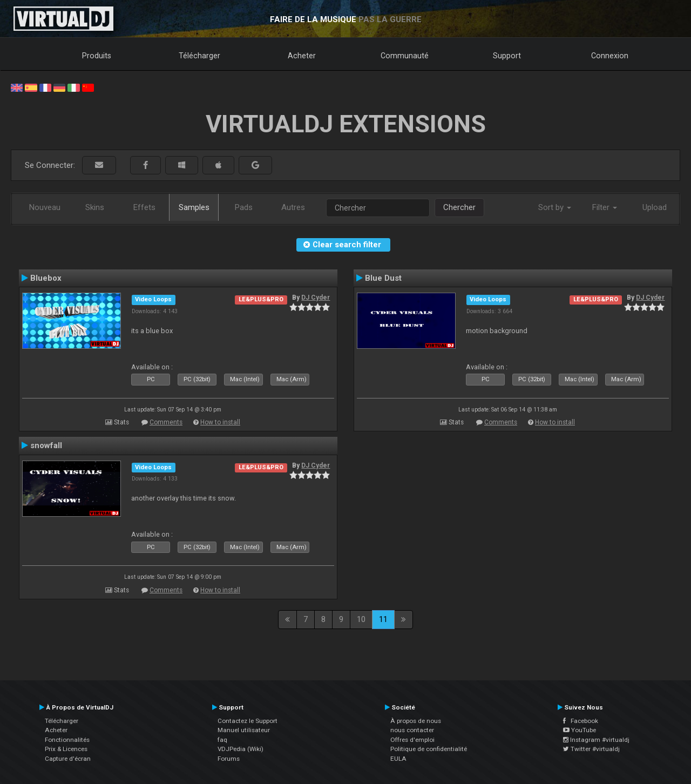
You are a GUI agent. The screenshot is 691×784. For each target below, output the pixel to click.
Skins (95, 207)
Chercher (459, 207)
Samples (194, 207)
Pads (244, 207)
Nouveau (45, 207)
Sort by (555, 207)
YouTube (580, 730)
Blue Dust (383, 278)
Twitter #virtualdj (591, 749)
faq (222, 740)
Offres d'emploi (412, 740)
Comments (166, 422)
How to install (220, 422)
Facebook (581, 721)
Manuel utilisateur (244, 730)
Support (507, 56)
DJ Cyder (316, 298)
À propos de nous (416, 721)
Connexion (610, 56)
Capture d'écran (68, 759)
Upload (655, 207)
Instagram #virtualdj (596, 740)
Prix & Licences (66, 749)
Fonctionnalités (67, 740)
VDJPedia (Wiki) (241, 749)
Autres (293, 207)
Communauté (405, 56)
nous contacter (412, 730)
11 (383, 619)
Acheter (302, 56)
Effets (144, 207)
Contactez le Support (248, 721)
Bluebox (46, 278)
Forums (229, 759)
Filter (605, 207)
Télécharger (199, 56)
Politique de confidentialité (429, 749)
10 (361, 619)
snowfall (46, 445)
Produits (97, 56)
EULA (398, 759)
